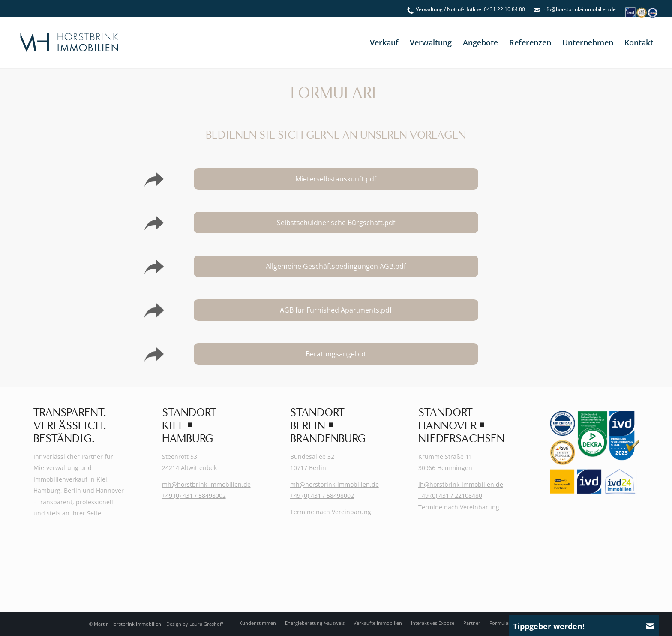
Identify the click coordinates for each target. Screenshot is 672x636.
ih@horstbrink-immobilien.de (461, 484)
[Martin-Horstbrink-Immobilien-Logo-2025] (69, 42)
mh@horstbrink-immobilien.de (206, 484)
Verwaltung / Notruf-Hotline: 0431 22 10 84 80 (470, 9)
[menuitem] (466, 9)
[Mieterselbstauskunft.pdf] (336, 179)
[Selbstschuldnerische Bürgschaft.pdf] (336, 223)
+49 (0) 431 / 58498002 (194, 496)
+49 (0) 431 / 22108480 (450, 496)
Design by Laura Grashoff (195, 624)
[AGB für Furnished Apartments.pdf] (336, 310)
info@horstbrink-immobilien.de (579, 9)
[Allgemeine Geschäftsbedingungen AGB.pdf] (336, 266)
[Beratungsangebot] (336, 354)
